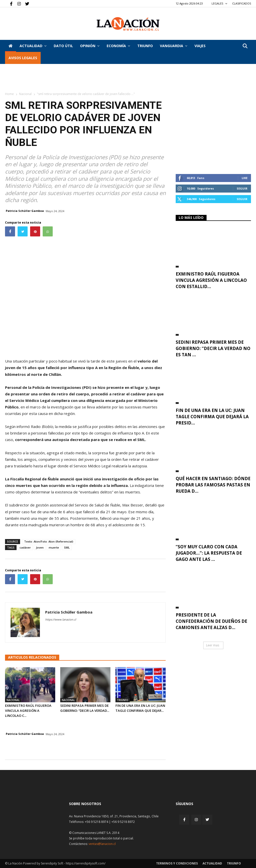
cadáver (25, 547)
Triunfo (145, 46)
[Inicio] (11, 46)
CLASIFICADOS (242, 3)
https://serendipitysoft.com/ (86, 863)
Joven (40, 547)
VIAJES (200, 46)
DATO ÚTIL (63, 46)
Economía (118, 46)
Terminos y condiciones (177, 863)
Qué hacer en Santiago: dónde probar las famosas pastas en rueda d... (213, 485)
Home (9, 94)
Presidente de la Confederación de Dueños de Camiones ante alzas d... (211, 621)
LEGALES (219, 3)
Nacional (25, 94)
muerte (54, 547)
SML (67, 547)
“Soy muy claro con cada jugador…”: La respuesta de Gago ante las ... (209, 553)
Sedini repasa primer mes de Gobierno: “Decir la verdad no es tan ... (213, 348)
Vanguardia (174, 46)
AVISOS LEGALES (23, 58)
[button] (245, 46)
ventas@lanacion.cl (102, 844)
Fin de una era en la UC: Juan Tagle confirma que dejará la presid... (212, 417)
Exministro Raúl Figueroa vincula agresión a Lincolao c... (28, 711)
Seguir (242, 188)
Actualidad (33, 46)
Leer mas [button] (213, 645)
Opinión (90, 46)
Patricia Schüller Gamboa (25, 211)
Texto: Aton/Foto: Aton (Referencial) (49, 541)
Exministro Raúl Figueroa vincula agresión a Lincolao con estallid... (211, 280)
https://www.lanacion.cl (61, 619)
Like (245, 178)
